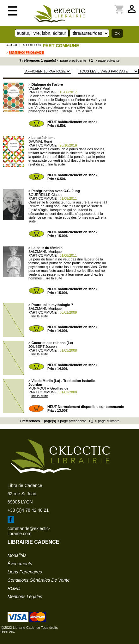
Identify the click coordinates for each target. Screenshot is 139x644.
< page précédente (72, 60)
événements (20, 564)
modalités (17, 555)
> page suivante (107, 60)
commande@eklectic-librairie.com (29, 531)
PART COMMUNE (61, 46)
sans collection (25, 53)
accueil (14, 45)
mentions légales (25, 597)
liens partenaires (25, 572)
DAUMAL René (40, 141)
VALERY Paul (39, 88)
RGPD (14, 588)
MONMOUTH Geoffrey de (48, 388)
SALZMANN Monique (45, 252)
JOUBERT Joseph (42, 347)
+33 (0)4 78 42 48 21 (28, 510)
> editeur (32, 45)
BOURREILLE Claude (45, 195)
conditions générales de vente (39, 580)
